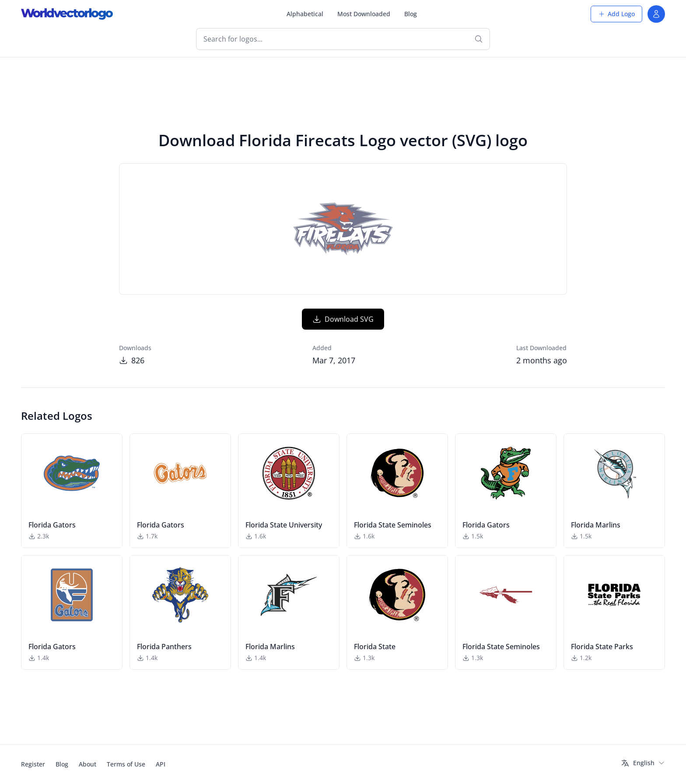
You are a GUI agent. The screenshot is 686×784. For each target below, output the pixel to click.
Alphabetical (305, 14)
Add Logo (616, 14)
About (87, 764)
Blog (411, 14)
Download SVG (343, 319)
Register (33, 764)
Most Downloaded (364, 14)
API (161, 764)
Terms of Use (126, 764)
